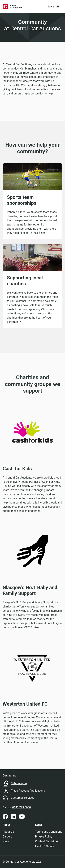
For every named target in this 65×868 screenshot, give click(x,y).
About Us (8, 832)
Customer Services (23, 798)
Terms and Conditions (49, 832)
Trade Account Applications (28, 791)
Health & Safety (45, 846)
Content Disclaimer (47, 841)
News (6, 841)
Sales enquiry (19, 783)
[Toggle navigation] (54, 6)
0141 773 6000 (22, 807)
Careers (7, 837)
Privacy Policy (44, 837)
